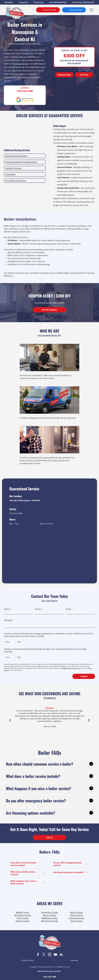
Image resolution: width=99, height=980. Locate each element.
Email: (69, 609)
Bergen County (23, 912)
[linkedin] (61, 955)
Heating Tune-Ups (13, 168)
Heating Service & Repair (16, 156)
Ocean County (76, 915)
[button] (91, 10)
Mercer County (49, 915)
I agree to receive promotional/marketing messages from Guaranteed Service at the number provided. (45, 650)
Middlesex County (49, 918)
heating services (21, 64)
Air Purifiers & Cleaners (16, 181)
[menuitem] (9, 2)
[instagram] (49, 955)
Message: (8, 620)
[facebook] (38, 955)
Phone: (38, 609)
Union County (76, 921)
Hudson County (23, 921)
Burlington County (23, 915)
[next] (89, 723)
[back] (10, 723)
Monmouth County (50, 921)
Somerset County (76, 918)
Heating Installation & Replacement (21, 162)
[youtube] (55, 955)
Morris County (76, 912)
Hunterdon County (49, 912)
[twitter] (44, 955)
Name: (7, 609)
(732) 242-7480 (25, 91)
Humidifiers (11, 174)
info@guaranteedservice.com (71, 668)
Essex (19, 918)
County (25, 918)
